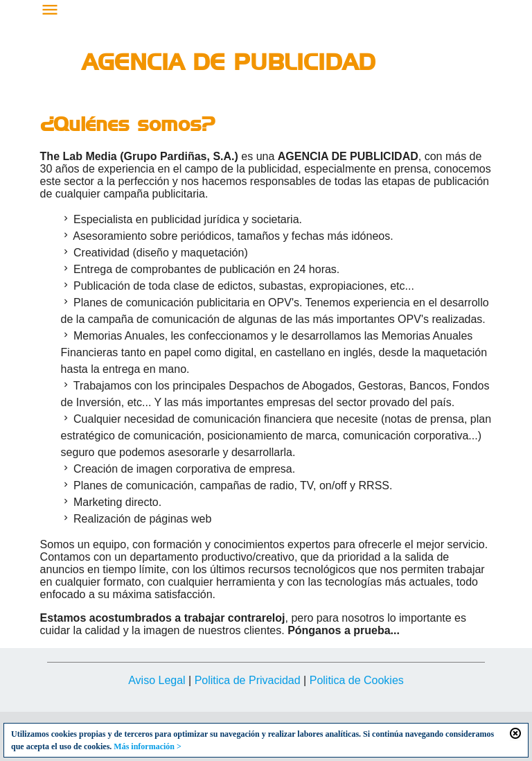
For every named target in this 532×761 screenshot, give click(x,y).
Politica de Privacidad (248, 680)
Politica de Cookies (357, 680)
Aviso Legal (157, 680)
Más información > (148, 746)
